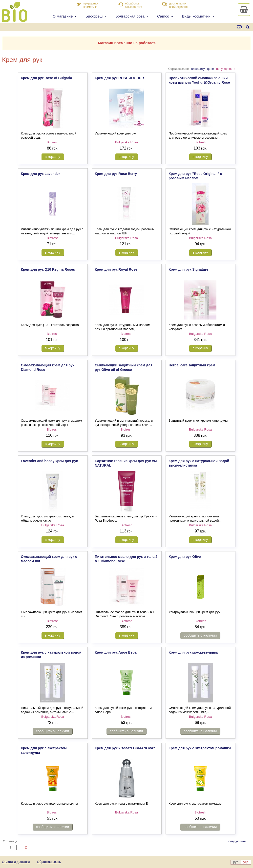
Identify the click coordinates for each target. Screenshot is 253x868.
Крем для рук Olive (185, 557)
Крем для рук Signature (189, 269)
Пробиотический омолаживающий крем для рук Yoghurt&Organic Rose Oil (199, 82)
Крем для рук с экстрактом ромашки (200, 748)
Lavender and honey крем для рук (49, 461)
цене (211, 69)
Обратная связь (49, 862)
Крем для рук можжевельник (193, 652)
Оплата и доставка (16, 862)
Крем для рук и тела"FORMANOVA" (125, 748)
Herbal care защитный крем (192, 365)
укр (246, 862)
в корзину (53, 157)
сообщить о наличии (200, 635)
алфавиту (198, 69)
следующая (239, 841)
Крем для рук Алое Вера (116, 652)
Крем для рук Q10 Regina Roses (48, 269)
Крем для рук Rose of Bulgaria (47, 78)
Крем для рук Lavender (41, 174)
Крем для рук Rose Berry (116, 174)
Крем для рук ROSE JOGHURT (121, 78)
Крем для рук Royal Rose (116, 269)
